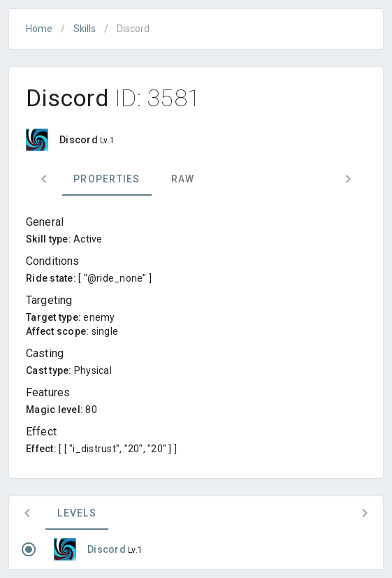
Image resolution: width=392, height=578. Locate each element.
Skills (85, 29)
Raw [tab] (183, 179)
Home (39, 29)
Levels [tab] (77, 513)
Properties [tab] (107, 179)
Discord (108, 549)
